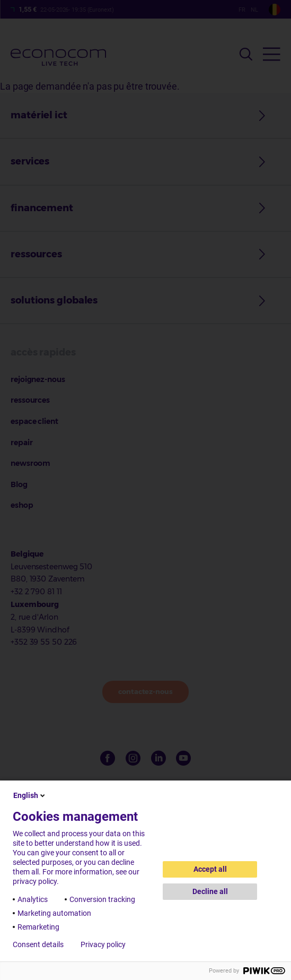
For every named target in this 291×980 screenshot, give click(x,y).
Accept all (210, 869)
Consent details (38, 944)
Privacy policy (103, 944)
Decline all (210, 891)
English (30, 795)
